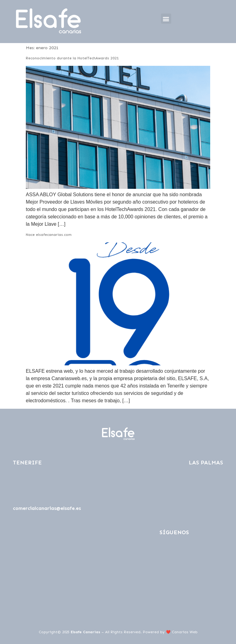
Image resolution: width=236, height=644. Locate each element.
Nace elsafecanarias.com (49, 235)
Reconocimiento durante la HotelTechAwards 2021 (72, 58)
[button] (166, 19)
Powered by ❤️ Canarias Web (170, 632)
